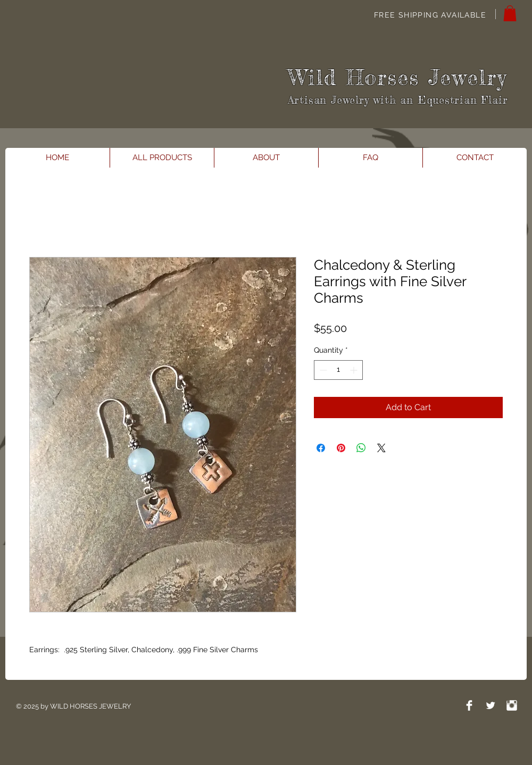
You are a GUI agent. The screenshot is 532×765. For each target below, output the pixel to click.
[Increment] (355, 370)
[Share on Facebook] (321, 448)
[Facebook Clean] (469, 705)
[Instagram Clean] (512, 705)
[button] (510, 13)
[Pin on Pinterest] (341, 448)
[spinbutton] (338, 370)
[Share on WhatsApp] (361, 448)
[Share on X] (381, 448)
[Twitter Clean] (491, 705)
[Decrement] (322, 370)
